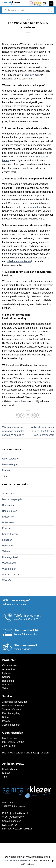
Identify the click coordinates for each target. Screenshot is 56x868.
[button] (44, 4)
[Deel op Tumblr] (39, 415)
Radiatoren (8, 546)
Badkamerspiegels (12, 499)
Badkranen (8, 505)
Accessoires (9, 494)
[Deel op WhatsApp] (17, 415)
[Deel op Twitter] (23, 415)
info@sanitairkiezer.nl (17, 813)
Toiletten (7, 551)
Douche (6, 528)
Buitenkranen (9, 523)
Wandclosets (9, 563)
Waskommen (9, 569)
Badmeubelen (10, 511)
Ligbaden (7, 540)
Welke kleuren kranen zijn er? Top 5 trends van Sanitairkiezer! (42, 431)
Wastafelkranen (11, 575)
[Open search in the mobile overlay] (28, 10)
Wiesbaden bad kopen (19, 261)
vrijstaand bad (35, 207)
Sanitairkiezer (32, 75)
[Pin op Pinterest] (33, 415)
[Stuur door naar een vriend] (28, 415)
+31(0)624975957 (14, 817)
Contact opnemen (12, 821)
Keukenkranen (10, 534)
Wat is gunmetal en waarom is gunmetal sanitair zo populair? (13, 431)
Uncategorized (10, 557)
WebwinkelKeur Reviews (16, 861)
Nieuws (6, 470)
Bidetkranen (9, 517)
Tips (28, 19)
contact (18, 401)
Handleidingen (10, 465)
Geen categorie (10, 459)
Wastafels (7, 580)
